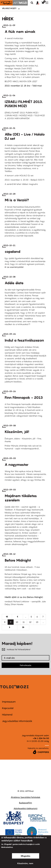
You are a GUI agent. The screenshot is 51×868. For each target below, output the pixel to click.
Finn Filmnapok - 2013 (24, 398)
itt (15, 184)
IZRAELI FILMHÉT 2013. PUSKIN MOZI (24, 104)
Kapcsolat (8, 708)
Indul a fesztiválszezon (24, 340)
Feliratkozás (26, 665)
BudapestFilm (26, 803)
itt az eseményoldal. (14, 267)
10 (18, 622)
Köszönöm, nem (25, 863)
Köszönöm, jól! (17, 432)
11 (25, 622)
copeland (13, 252)
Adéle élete (14, 283)
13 (38, 622)
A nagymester (17, 465)
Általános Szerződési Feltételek (26, 797)
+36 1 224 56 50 (41, 738)
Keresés (32, 3)
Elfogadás (26, 856)
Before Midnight (18, 560)
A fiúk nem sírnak (20, 32)
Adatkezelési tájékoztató (26, 808)
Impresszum (9, 702)
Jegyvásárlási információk (17, 721)
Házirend (7, 715)
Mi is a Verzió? (17, 200)
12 (31, 622)
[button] (39, 3)
